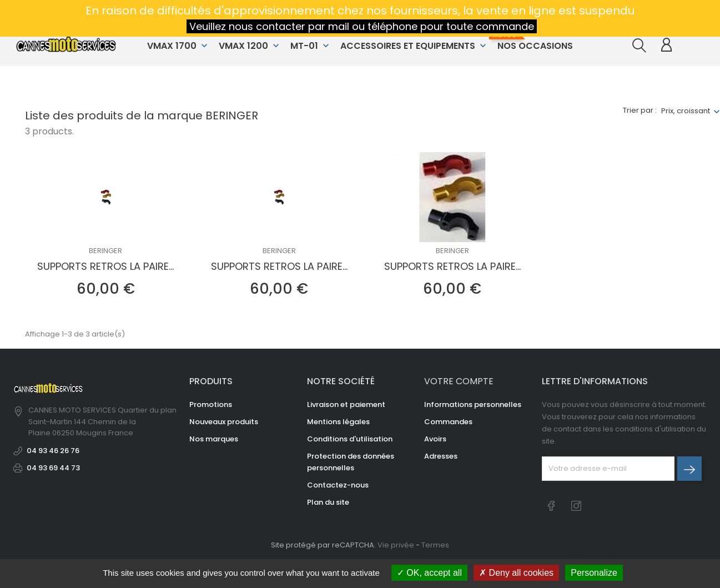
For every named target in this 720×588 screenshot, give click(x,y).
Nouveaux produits (224, 422)
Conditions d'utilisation (350, 439)
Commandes (448, 422)
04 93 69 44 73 (53, 468)
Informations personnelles (473, 404)
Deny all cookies (516, 573)
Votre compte (459, 381)
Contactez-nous (338, 485)
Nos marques (214, 439)
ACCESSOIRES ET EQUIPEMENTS (414, 46)
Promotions (211, 404)
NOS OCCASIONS (534, 42)
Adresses (441, 456)
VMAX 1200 (250, 46)
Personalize (594, 573)
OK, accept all (429, 573)
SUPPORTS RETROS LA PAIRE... (105, 266)
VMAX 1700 (178, 46)
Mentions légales (338, 422)
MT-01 (311, 46)
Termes (435, 545)
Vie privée (396, 545)
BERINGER (105, 251)
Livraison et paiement (346, 404)
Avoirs (435, 439)
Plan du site (328, 502)
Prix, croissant (686, 111)
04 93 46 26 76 (53, 451)
